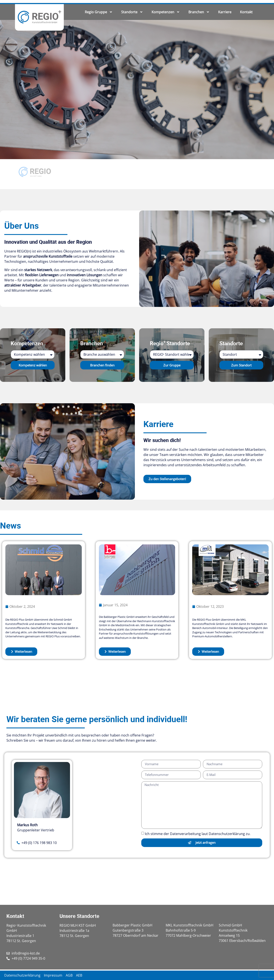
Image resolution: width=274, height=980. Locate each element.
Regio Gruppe (99, 12)
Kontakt (246, 12)
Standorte (132, 12)
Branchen (199, 12)
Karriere (225, 12)
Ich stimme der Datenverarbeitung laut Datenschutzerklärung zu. (198, 834)
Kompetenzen (166, 12)
